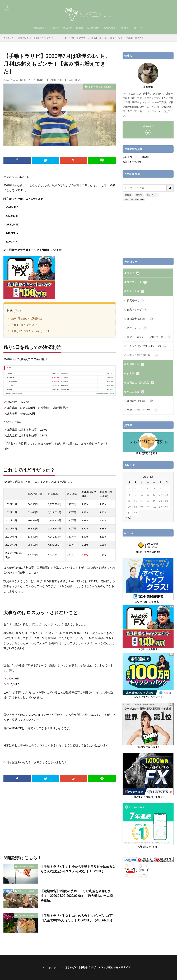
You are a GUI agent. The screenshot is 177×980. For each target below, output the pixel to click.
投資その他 (136, 301)
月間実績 (128, 195)
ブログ (125, 28)
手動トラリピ (152, 195)
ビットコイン (137, 328)
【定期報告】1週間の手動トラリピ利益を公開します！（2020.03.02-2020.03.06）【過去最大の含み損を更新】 (77, 896)
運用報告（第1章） (140, 319)
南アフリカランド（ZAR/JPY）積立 (149, 337)
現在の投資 (39, 28)
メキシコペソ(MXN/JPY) (134, 199)
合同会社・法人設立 (61, 28)
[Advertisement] (60, 817)
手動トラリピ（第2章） (142, 410)
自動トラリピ (137, 310)
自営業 (80, 28)
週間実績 (139, 195)
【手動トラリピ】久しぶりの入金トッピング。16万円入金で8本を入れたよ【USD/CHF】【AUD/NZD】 (77, 918)
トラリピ (53, 80)
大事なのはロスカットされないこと (28, 331)
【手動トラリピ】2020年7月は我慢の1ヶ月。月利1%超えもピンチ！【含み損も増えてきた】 (104, 38)
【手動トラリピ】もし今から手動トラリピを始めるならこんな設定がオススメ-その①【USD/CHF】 (78, 869)
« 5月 (129, 517)
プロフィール (137, 282)
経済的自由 (93, 28)
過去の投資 (109, 28)
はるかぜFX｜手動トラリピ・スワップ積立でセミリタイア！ (99, 967)
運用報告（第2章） (140, 401)
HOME (10, 38)
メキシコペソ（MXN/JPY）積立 (147, 346)
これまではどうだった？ (22, 325)
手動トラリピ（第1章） (45, 38)
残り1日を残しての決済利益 (24, 318)
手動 (60, 80)
